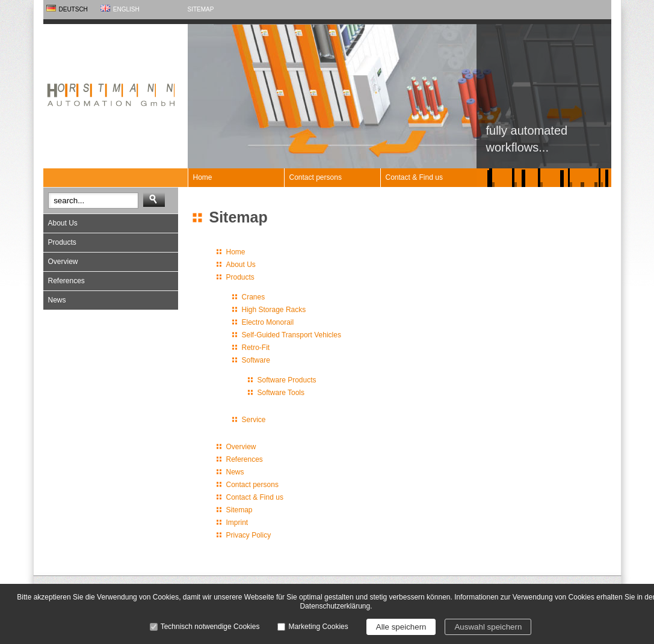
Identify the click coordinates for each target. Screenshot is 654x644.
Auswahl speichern (488, 627)
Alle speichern (401, 627)
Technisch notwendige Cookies (210, 627)
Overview (63, 262)
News (57, 300)
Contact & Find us (414, 177)
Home (203, 177)
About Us (63, 223)
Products (62, 242)
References (66, 281)
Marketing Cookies (318, 627)
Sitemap (201, 9)
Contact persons (316, 177)
